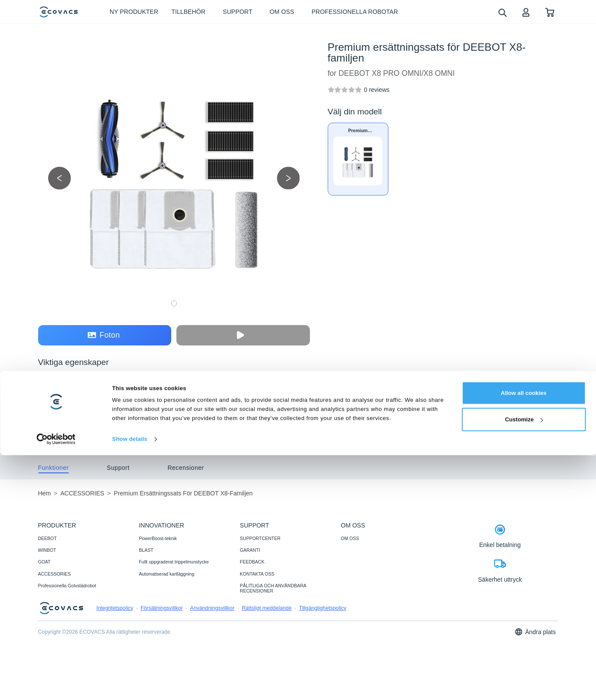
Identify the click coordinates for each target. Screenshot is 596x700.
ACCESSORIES (55, 574)
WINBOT (47, 550)
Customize (524, 664)
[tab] (54, 467)
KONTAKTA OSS (257, 574)
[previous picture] (60, 178)
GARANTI (250, 550)
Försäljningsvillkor (161, 608)
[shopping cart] (550, 12)
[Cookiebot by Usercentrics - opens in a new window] (56, 684)
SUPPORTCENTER (260, 538)
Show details (130, 684)
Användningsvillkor (212, 608)
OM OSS (350, 538)
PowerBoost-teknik (158, 538)
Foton (104, 335)
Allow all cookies (524, 638)
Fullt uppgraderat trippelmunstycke (174, 562)
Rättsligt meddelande (267, 608)
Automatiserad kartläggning (166, 574)
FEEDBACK (252, 562)
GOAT (44, 562)
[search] (502, 12)
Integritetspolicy (115, 608)
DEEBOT (47, 538)
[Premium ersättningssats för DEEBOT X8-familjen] (376, 90)
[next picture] (288, 178)
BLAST (146, 550)
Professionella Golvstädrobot (67, 586)
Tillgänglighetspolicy (323, 608)
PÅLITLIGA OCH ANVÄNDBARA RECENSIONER (273, 588)
